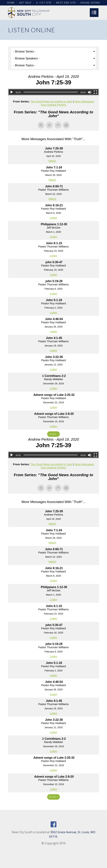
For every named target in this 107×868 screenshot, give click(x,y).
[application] (53, 92)
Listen (53, 218)
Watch (52, 161)
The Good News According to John (51, 101)
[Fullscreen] (95, 92)
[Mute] (90, 92)
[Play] (12, 92)
